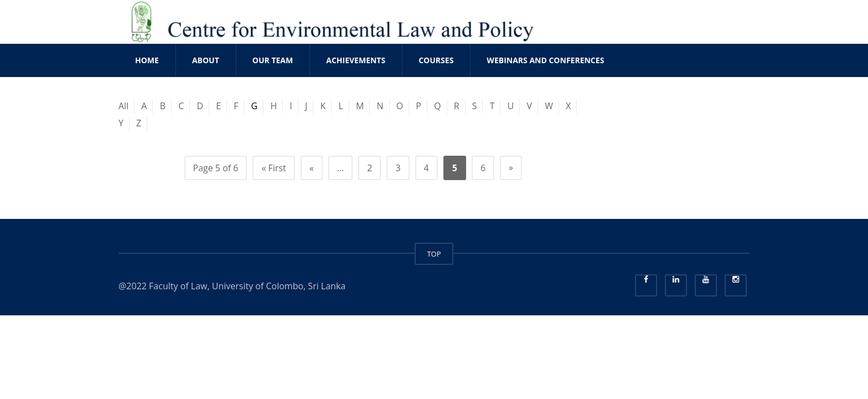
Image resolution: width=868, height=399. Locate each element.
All (123, 106)
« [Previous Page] (312, 168)
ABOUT (206, 60)
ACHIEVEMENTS (356, 60)
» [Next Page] (511, 167)
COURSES (436, 60)
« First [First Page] (273, 168)
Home (147, 60)
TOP (434, 254)
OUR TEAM (273, 60)
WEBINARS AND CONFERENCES (545, 60)
